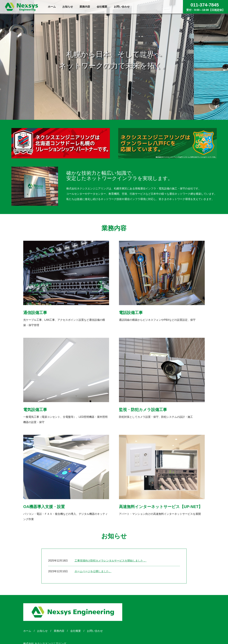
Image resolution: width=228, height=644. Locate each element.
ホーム (27, 631)
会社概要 (76, 631)
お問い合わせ (95, 631)
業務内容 (59, 631)
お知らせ (42, 631)
